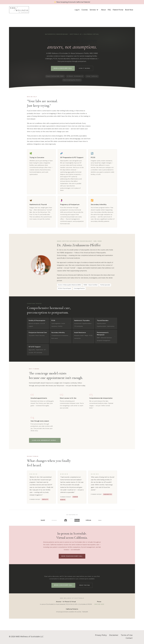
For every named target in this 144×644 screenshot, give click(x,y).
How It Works (84, 69)
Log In (77, 10)
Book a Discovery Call (63, 69)
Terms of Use (127, 636)
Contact (129, 639)
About (103, 10)
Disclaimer (114, 636)
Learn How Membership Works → (45, 441)
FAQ (109, 10)
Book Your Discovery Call (72, 557)
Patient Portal (118, 10)
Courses (85, 10)
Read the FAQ (85, 586)
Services (94, 10)
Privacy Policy (101, 636)
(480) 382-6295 (99, 605)
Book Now (129, 10)
